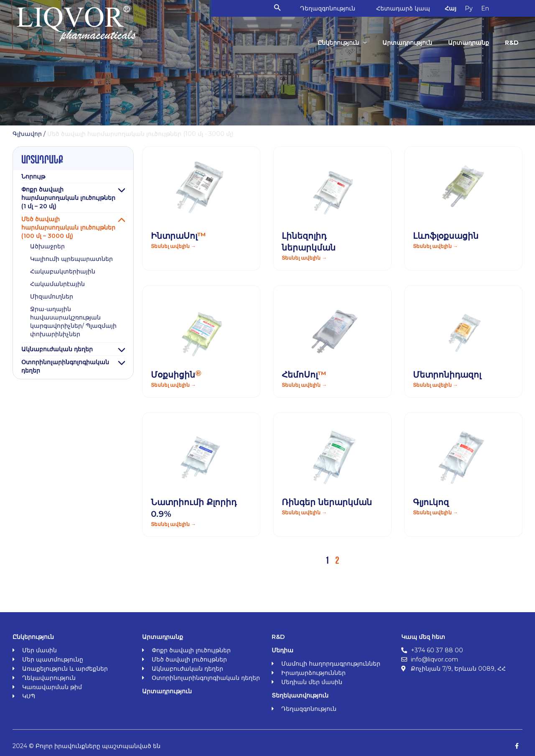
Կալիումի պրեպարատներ (71, 259)
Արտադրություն (407, 43)
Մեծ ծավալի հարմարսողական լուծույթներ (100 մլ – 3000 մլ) (68, 227)
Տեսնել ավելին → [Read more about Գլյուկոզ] (436, 512)
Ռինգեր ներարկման (327, 502)
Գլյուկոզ (431, 502)
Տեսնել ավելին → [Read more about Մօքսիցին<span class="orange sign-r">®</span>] (173, 385)
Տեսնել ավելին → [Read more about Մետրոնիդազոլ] (436, 385)
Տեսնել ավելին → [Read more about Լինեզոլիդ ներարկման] (304, 258)
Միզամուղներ (52, 296)
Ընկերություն (342, 43)
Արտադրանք (469, 43)
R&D (512, 43)
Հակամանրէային (57, 284)
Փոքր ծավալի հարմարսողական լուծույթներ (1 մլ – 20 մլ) (68, 198)
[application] (363, 43)
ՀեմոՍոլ (304, 375)
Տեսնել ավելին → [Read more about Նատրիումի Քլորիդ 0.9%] (173, 524)
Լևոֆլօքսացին (446, 236)
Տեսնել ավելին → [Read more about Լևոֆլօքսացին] (436, 246)
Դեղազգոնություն (328, 8)
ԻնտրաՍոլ (178, 236)
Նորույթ (33, 176)
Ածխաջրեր (47, 246)
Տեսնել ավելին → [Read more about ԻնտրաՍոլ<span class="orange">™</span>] (173, 246)
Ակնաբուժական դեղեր (57, 349)
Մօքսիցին (176, 375)
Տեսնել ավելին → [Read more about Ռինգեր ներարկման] (304, 512)
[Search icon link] (278, 8)
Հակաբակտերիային (63, 271)
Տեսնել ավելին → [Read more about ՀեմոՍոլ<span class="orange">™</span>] (304, 385)
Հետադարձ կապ (403, 8)
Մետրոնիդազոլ (447, 375)
